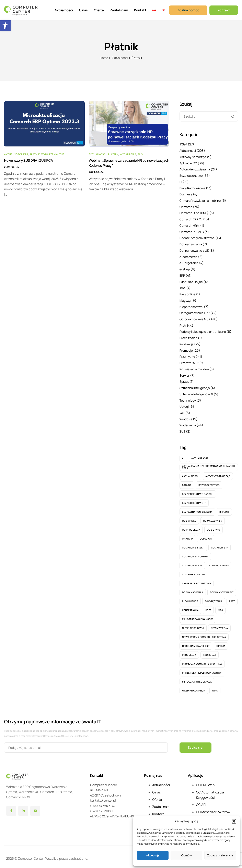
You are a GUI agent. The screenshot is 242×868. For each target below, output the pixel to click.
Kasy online (188, 292)
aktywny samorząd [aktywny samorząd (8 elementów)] (218, 473)
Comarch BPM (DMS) (195, 212)
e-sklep (185, 268)
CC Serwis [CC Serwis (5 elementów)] (213, 526)
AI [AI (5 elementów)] (183, 455)
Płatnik (35, 154)
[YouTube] (35, 808)
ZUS (62, 154)
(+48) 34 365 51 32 (104, 802)
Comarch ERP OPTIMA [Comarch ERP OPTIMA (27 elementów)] (195, 553)
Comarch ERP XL (192, 218)
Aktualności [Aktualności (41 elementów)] (190, 473)
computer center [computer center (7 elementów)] (194, 571)
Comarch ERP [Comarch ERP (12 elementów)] (220, 544)
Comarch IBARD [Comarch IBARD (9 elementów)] (219, 562)
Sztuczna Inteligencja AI (197, 391)
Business (186, 194)
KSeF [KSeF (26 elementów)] (208, 607)
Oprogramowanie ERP (196, 311)
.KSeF (184, 144)
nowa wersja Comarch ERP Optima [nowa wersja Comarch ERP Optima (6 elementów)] (204, 634)
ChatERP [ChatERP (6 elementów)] (188, 535)
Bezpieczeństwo (192, 175)
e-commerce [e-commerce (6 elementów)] (190, 598)
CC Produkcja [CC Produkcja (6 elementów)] (191, 526)
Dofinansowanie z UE (195, 249)
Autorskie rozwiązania (196, 169)
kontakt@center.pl (104, 797)
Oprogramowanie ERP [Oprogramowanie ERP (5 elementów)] (196, 643)
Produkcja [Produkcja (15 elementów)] (189, 652)
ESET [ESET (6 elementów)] (232, 598)
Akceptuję (153, 855)
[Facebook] (11, 808)
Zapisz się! (196, 744)
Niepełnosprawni (192, 305)
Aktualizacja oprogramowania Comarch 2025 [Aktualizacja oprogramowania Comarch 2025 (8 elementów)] (209, 464)
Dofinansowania (192, 243)
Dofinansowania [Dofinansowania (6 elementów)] (193, 589)
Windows (186, 416)
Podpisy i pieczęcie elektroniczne (204, 329)
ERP (26, 154)
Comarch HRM (190, 224)
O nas (84, 10)
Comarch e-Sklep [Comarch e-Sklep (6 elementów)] (193, 544)
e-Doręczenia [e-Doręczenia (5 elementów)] (214, 598)
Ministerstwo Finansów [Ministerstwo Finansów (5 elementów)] (198, 616)
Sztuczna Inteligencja (196, 385)
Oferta (99, 10)
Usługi (184, 403)
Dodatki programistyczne (198, 237)
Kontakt (140, 10)
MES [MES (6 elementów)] (220, 607)
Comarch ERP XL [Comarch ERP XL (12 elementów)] (192, 562)
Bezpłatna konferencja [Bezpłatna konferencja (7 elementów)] (197, 509)
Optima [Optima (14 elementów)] (221, 643)
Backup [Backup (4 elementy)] (187, 482)
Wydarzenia (50, 154)
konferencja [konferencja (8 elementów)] (190, 607)
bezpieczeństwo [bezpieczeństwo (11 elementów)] (209, 482)
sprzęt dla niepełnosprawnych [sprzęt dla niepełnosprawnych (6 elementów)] (202, 669)
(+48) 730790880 (103, 807)
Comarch (186, 206)
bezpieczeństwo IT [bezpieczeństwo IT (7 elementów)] (194, 500)
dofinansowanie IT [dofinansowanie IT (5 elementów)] (222, 589)
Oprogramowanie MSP (196, 317)
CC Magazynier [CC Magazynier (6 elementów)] (213, 517)
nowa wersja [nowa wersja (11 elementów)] (219, 625)
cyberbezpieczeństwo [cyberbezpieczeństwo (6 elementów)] (197, 580)
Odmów (186, 855)
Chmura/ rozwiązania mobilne (202, 200)
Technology (188, 397)
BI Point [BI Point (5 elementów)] (224, 509)
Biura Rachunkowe (193, 187)
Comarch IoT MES (192, 231)
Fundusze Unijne (192, 280)
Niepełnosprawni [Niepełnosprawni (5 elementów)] (193, 625)
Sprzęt (185, 379)
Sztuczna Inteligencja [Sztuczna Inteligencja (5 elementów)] (197, 678)
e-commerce (189, 255)
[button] (5, 26)
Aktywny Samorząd (194, 157)
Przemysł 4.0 (189, 354)
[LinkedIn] (23, 808)
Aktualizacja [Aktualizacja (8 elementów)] (200, 455)
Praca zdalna (189, 336)
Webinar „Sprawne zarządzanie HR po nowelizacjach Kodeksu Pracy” (119, 163)
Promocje (187, 348)
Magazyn (186, 299)
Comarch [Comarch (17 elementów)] (206, 535)
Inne (183, 286)
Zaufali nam (119, 10)
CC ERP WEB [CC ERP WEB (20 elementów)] (189, 517)
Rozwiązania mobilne (195, 366)
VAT (182, 410)
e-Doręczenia (190, 261)
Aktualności (64, 10)
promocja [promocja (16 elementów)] (210, 652)
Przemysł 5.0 (189, 360)
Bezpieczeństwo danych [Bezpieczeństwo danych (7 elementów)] (198, 491)
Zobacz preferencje (220, 855)
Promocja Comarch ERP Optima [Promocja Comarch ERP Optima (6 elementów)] (202, 660)
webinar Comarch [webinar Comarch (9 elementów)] (194, 687)
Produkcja (187, 342)
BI (181, 181)
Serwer (185, 373)
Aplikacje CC (189, 163)
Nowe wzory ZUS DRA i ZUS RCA (30, 161)
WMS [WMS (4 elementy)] (215, 687)
